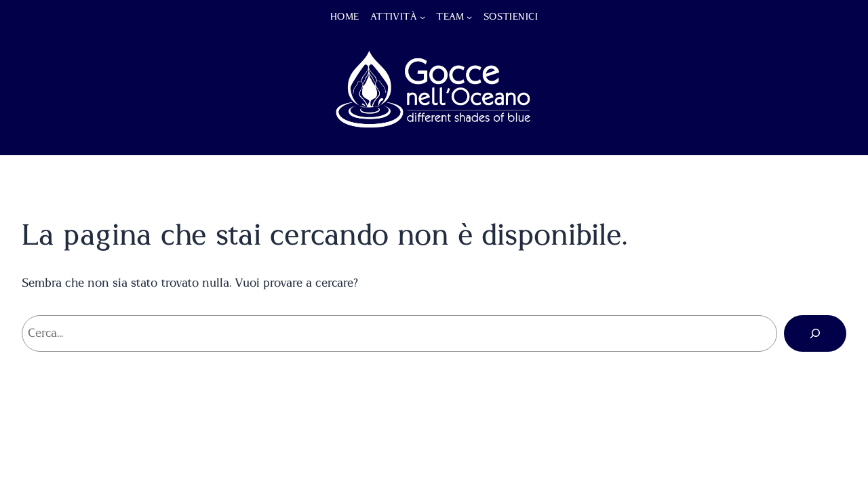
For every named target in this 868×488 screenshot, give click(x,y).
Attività (394, 17)
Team (450, 17)
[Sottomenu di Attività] (422, 17)
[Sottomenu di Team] (469, 17)
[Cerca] (815, 333)
